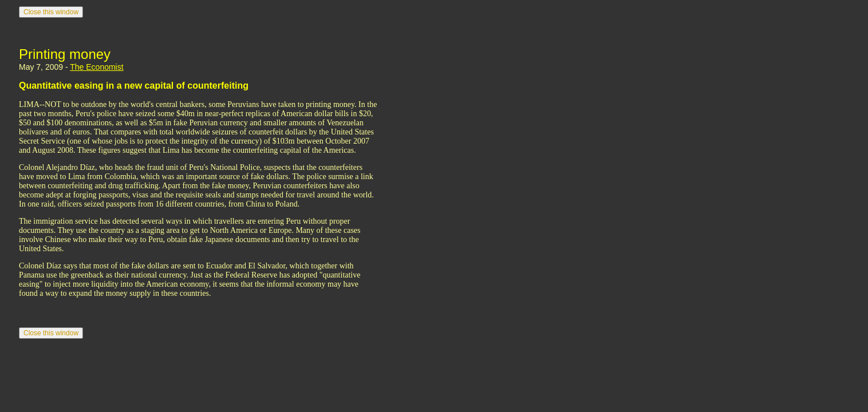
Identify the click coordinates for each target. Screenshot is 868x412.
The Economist (96, 67)
